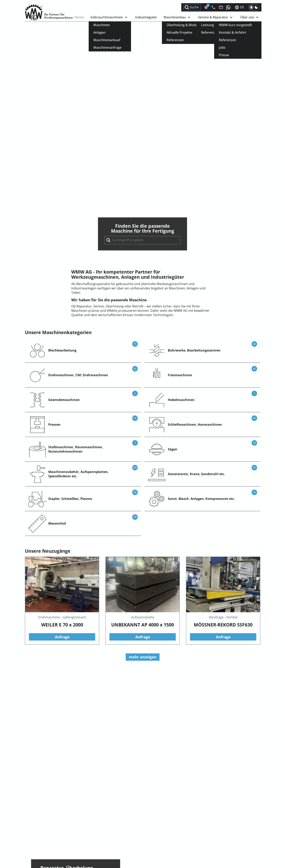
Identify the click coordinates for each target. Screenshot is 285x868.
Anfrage (62, 441)
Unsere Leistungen (61, 517)
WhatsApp (33, 850)
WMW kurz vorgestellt (91, 826)
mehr (62, 763)
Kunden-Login (222, 826)
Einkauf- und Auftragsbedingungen (156, 831)
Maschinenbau (178, 17)
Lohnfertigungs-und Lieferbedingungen (160, 835)
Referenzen (83, 835)
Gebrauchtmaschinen (109, 17)
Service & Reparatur (216, 17)
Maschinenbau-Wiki (227, 835)
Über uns (250, 17)
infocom (38, 841)
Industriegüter (146, 17)
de (239, 7)
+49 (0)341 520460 (38, 846)
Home (79, 17)
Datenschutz (140, 843)
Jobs (78, 839)
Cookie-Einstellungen (146, 848)
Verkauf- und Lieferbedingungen (154, 826)
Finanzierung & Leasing (229, 831)
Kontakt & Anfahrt (88, 831)
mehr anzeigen (143, 461)
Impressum (139, 839)
